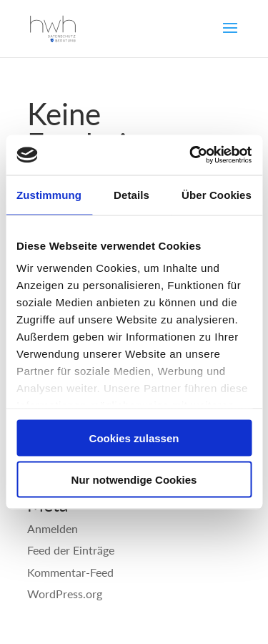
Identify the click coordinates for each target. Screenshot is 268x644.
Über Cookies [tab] (217, 194)
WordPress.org (65, 594)
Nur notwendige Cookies (134, 480)
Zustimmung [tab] (49, 194)
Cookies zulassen (134, 438)
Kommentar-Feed (70, 572)
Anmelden (53, 528)
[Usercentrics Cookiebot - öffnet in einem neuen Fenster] (191, 155)
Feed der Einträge (71, 550)
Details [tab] (131, 194)
